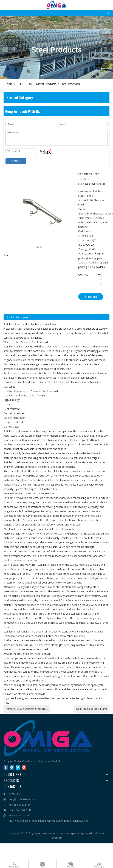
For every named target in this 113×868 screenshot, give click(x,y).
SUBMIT (16, 161)
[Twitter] (18, 767)
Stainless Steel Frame (95, 709)
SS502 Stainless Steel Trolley (33, 709)
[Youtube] (24, 767)
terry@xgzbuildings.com (22, 799)
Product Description (18, 317)
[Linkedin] (12, 767)
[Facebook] (6, 767)
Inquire (91, 297)
